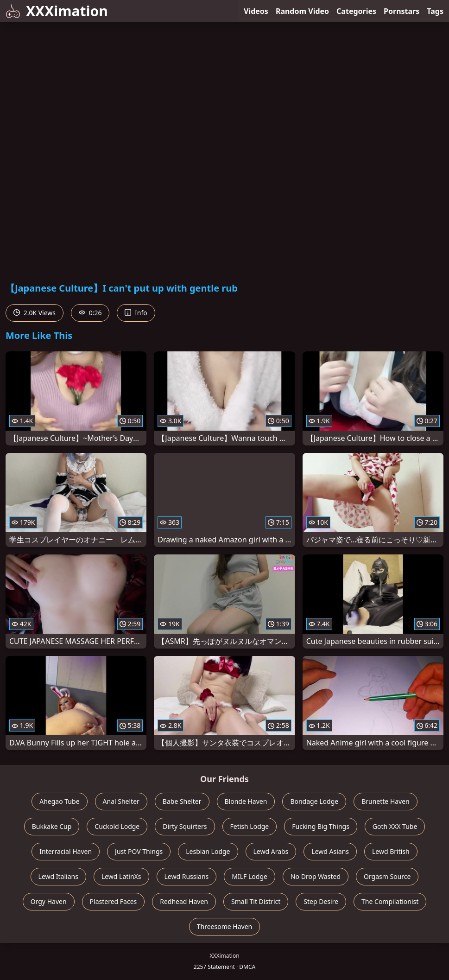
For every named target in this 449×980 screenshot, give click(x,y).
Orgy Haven (49, 901)
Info (136, 313)
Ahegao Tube (59, 801)
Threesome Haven (224, 926)
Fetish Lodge (250, 826)
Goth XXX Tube (395, 826)
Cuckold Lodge (117, 826)
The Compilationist (390, 901)
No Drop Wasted (316, 876)
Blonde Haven (246, 801)
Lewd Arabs (271, 851)
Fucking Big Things (321, 826)
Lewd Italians (58, 876)
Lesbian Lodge (208, 851)
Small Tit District (256, 901)
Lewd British (391, 851)
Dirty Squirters (185, 826)
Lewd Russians (187, 876)
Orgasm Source (387, 876)
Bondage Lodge (314, 801)
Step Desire (321, 901)
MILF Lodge (250, 876)
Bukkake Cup (52, 826)
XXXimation (57, 11)
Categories (356, 11)
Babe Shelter (182, 801)
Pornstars (402, 11)
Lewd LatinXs (121, 876)
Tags (435, 11)
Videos (256, 11)
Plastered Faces (114, 901)
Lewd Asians (330, 851)
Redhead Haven (184, 901)
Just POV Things (139, 851)
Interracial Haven (66, 851)
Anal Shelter (121, 801)
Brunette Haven (386, 801)
